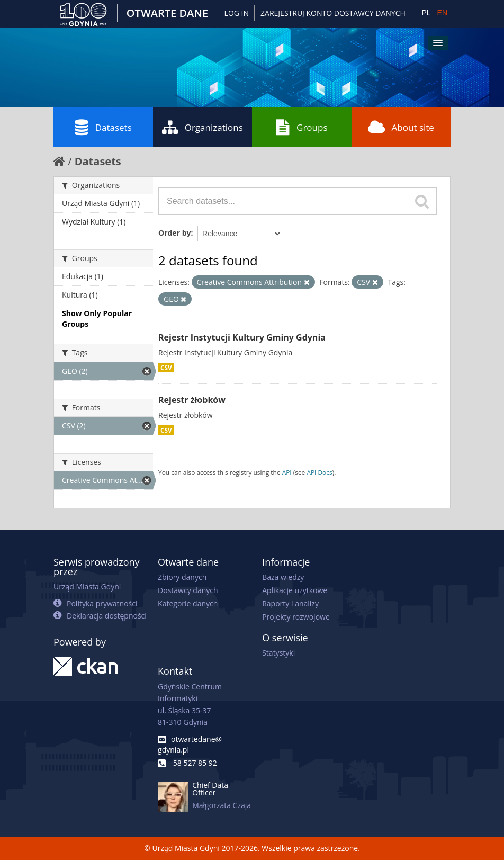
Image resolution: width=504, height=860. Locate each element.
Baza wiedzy (283, 577)
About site (401, 127)
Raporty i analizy (290, 603)
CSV (166, 368)
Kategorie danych (188, 603)
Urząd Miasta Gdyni (87, 586)
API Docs (319, 472)
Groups (301, 127)
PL (426, 13)
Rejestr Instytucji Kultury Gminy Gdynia (242, 337)
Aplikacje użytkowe (295, 590)
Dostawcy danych (188, 590)
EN (442, 13)
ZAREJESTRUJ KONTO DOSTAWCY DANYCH (333, 13)
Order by (174, 233)
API (287, 472)
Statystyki (278, 653)
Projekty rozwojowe (296, 617)
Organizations (202, 127)
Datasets (103, 127)
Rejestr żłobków (192, 400)
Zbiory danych (182, 577)
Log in (237, 13)
